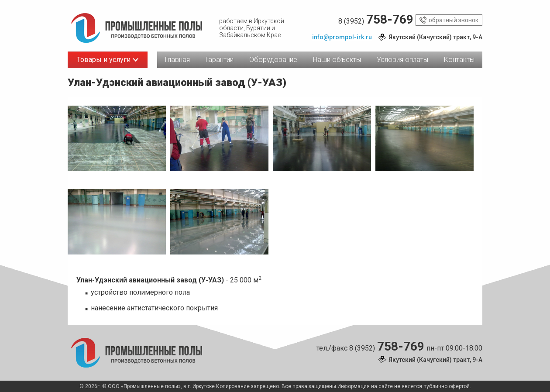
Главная (177, 60)
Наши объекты (337, 60)
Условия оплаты (402, 60)
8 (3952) (376, 20)
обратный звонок (449, 20)
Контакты (459, 60)
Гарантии (220, 60)
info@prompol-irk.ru (342, 37)
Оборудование (273, 60)
